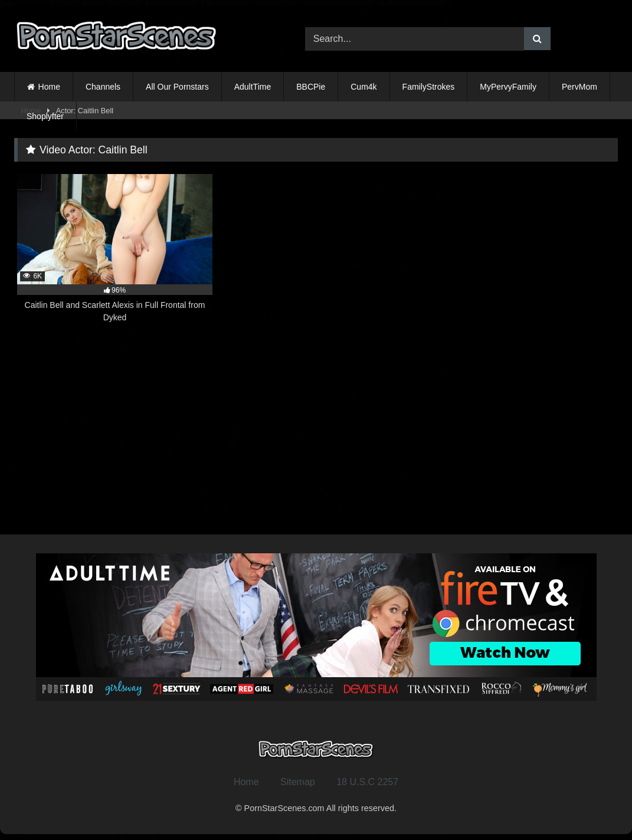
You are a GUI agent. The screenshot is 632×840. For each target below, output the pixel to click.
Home (49, 87)
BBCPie (311, 87)
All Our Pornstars (177, 87)
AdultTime (253, 87)
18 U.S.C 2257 (367, 782)
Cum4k (364, 87)
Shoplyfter (45, 116)
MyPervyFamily (508, 87)
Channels (103, 87)
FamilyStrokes (429, 87)
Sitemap (298, 782)
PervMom (579, 87)
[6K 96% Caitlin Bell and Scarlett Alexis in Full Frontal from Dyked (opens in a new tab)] (115, 249)
